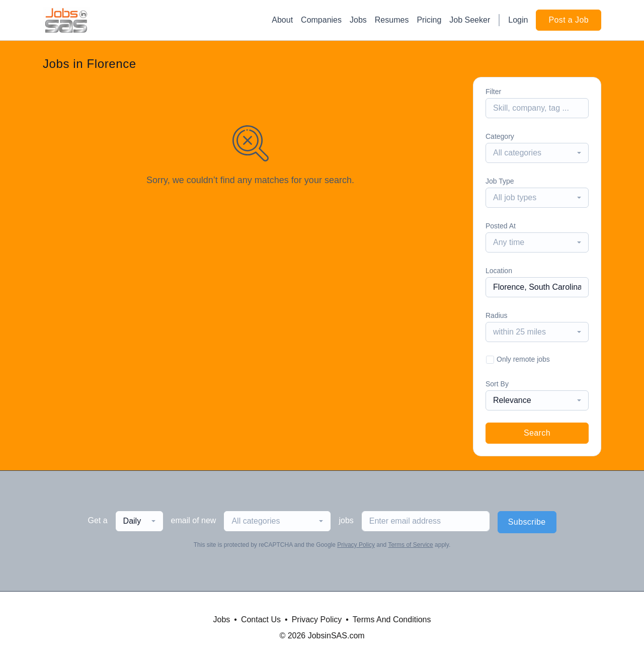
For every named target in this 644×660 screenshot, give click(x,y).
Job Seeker (470, 20)
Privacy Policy (356, 545)
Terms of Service (410, 545)
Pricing (429, 20)
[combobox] (537, 153)
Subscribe (527, 522)
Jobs (358, 20)
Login (518, 20)
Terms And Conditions (392, 620)
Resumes (392, 20)
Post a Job (569, 20)
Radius (497, 315)
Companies (321, 20)
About (282, 20)
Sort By (497, 384)
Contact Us (261, 620)
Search (537, 433)
